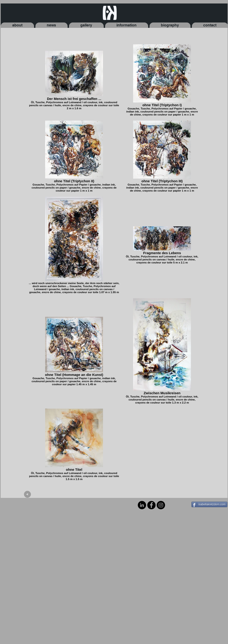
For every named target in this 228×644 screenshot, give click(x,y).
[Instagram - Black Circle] (161, 505)
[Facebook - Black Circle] (151, 505)
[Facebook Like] (177, 505)
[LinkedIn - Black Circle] (142, 505)
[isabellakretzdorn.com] (209, 504)
